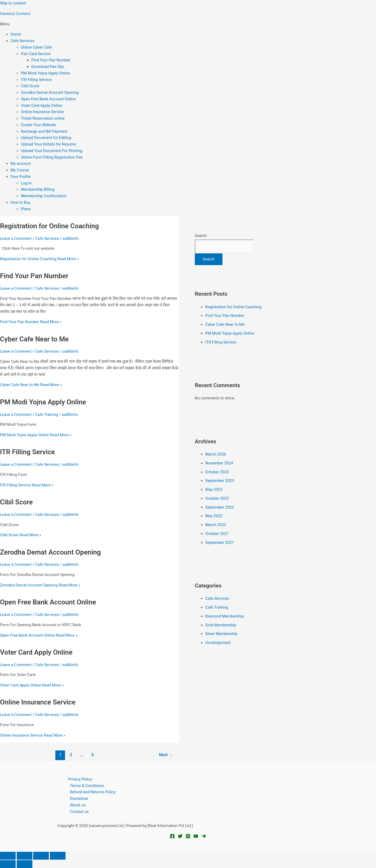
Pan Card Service (36, 54)
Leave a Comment (16, 238)
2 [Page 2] (71, 755)
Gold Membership (221, 625)
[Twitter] (180, 837)
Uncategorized (218, 643)
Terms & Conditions (87, 786)
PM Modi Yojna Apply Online (45, 73)
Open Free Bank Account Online (48, 99)
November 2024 (219, 463)
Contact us (79, 812)
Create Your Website (39, 125)
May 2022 (214, 516)
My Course (20, 170)
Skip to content (13, 3)
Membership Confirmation (44, 196)
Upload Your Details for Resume (48, 144)
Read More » (39, 259)
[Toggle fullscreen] (25, 856)
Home (16, 34)
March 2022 (216, 525)
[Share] (41, 856)
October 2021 (217, 534)
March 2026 (216, 454)
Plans (26, 209)
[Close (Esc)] (58, 856)
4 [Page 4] (92, 755)
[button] (188, 24)
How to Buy (20, 202)
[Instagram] (188, 837)
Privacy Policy (80, 779)
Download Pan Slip (48, 67)
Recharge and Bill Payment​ (44, 131)
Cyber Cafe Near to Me (34, 339)
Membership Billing (38, 189)
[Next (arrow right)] (25, 864)
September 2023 (220, 481)
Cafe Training (46, 415)
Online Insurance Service (42, 112)
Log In (26, 183)
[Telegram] (204, 837)
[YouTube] (196, 837)
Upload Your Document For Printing (52, 151)
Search (201, 236)
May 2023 (214, 490)
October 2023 (217, 472)
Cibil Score (30, 86)
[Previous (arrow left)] (8, 864)
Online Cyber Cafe (36, 47)
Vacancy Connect (15, 14)
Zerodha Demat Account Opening (50, 92)
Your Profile (20, 177)
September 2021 (220, 543)
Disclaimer (79, 799)
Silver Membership (221, 634)
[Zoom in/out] (8, 856)
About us (78, 805)
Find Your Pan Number (51, 60)
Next (166, 755)
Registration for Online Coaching (49, 226)
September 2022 (220, 507)
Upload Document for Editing (46, 138)
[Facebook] (172, 837)
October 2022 (217, 498)
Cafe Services (22, 41)
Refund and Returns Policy (93, 792)
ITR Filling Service (36, 80)
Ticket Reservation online (43, 118)
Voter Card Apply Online (42, 106)
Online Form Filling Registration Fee (52, 157)
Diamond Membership (225, 616)
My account (21, 164)
